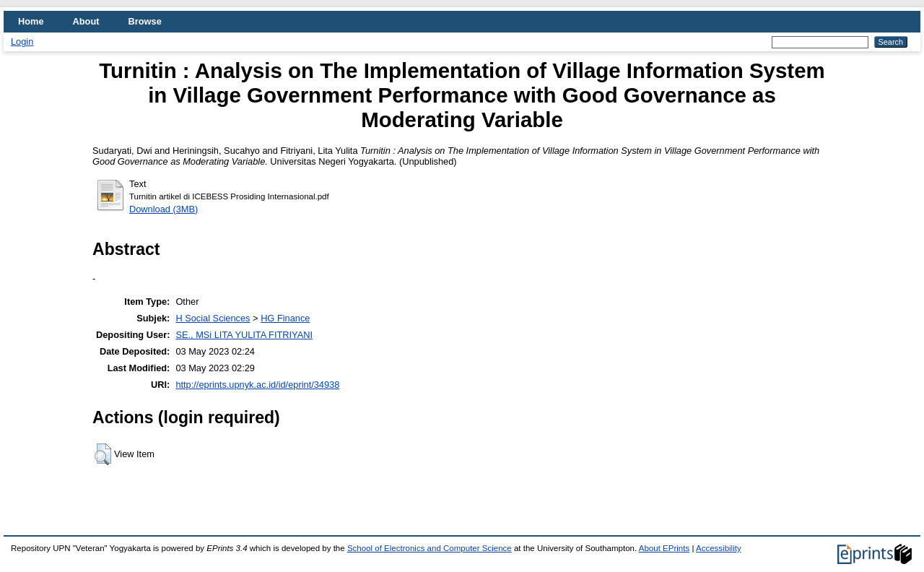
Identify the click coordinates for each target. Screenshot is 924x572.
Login (22, 42)
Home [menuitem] (31, 21)
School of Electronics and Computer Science (430, 548)
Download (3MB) (164, 209)
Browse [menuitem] (145, 21)
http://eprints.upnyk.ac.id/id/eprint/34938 (257, 385)
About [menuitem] (86, 21)
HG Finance (285, 318)
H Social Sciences (213, 318)
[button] (103, 454)
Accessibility (719, 548)
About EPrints (664, 548)
